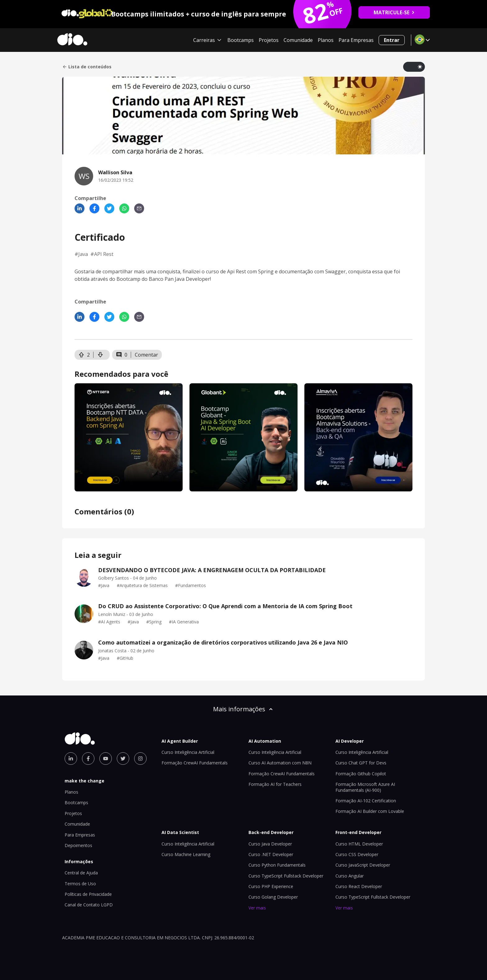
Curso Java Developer (270, 844)
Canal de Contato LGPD (89, 905)
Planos (326, 40)
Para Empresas (356, 40)
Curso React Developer (359, 886)
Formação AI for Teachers (275, 784)
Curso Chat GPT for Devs (361, 763)
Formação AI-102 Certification (366, 801)
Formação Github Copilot (361, 774)
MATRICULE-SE (394, 12)
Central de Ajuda (81, 873)
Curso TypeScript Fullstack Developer (286, 876)
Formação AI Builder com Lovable (370, 811)
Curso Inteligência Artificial (188, 752)
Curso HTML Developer (359, 844)
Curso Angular (350, 876)
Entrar (392, 40)
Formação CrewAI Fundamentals (195, 763)
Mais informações (243, 709)
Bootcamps (241, 40)
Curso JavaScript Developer (363, 865)
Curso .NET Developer (271, 854)
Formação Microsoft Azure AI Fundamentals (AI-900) (365, 787)
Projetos (269, 40)
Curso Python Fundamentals (277, 865)
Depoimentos (78, 845)
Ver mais (257, 908)
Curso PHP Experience (271, 886)
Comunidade (298, 40)
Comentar (146, 355)
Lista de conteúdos (87, 67)
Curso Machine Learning (186, 854)
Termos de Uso (80, 884)
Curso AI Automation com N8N (280, 763)
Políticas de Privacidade (88, 894)
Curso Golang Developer (273, 897)
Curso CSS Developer (357, 854)
